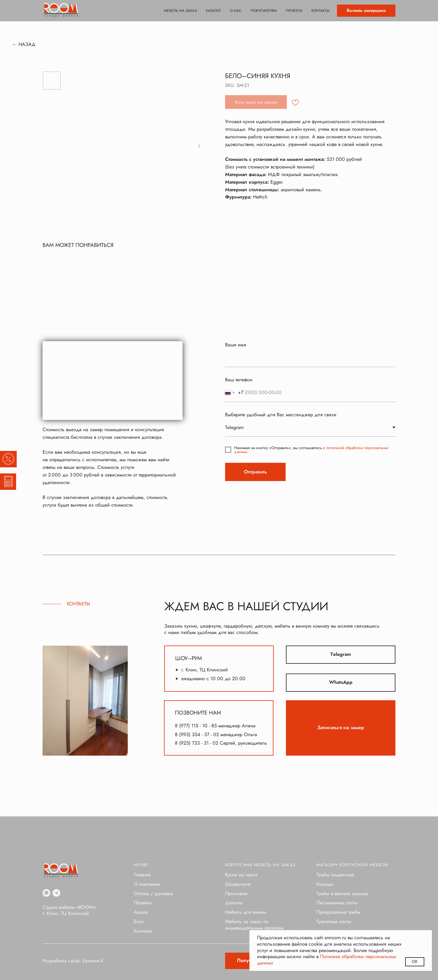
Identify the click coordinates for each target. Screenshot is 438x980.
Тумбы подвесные (335, 875)
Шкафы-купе (238, 884)
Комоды (325, 884)
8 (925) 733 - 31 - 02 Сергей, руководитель (221, 743)
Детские (234, 903)
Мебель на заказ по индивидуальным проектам (254, 925)
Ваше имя (236, 345)
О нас (236, 11)
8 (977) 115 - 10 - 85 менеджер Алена (215, 726)
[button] (366, 11)
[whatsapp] (46, 893)
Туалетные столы (334, 921)
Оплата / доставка (153, 893)
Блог (139, 921)
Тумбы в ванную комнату (342, 893)
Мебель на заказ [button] (180, 11)
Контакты (320, 11)
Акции (141, 912)
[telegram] (56, 893)
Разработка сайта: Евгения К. (74, 961)
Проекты (294, 11)
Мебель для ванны (246, 912)
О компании (147, 884)
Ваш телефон (239, 380)
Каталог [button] (213, 11)
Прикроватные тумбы (338, 912)
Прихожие (236, 893)
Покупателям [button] (264, 11)
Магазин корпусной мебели (352, 865)
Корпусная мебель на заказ (260, 865)
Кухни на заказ (241, 875)
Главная (142, 875)
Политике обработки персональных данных (327, 960)
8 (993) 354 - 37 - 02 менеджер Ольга (216, 734)
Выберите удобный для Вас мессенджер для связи (281, 415)
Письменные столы (337, 903)
